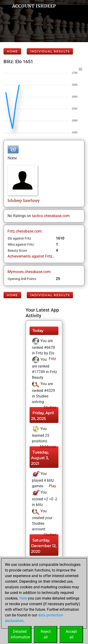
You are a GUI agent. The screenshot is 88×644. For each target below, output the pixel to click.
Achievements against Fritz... (31, 256)
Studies (49, 407)
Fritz (52, 359)
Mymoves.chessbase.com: (29, 272)
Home (12, 51)
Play (52, 486)
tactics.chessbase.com (51, 216)
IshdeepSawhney (24, 200)
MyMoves (48, 447)
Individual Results (50, 51)
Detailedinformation (21, 634)
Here (23, 598)
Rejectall (46, 634)
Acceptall (71, 634)
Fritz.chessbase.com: (25, 231)
